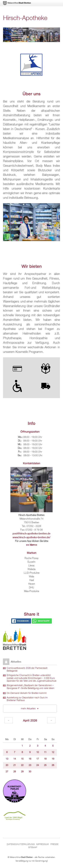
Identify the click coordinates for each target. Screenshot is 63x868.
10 (38, 752)
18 (45, 759)
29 (22, 772)
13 (7, 759)
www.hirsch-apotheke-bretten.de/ (31, 537)
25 (45, 765)
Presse (54, 844)
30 (30, 772)
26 (53, 765)
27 (7, 772)
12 (53, 752)
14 (15, 759)
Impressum (43, 844)
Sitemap (33, 848)
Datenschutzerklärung (21, 844)
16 (30, 759)
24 (38, 765)
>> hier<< (32, 545)
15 (22, 759)
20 (7, 765)
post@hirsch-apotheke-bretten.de (31, 534)
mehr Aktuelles (29, 709)
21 (15, 765)
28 (15, 772)
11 (45, 752)
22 (22, 765)
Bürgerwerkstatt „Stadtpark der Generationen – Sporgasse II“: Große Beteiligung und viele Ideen (31, 687)
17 (38, 759)
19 (53, 759)
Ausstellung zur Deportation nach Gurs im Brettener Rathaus (27, 699)
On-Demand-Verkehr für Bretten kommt (27, 693)
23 (30, 765)
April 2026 (30, 720)
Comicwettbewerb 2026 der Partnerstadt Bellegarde (27, 670)
